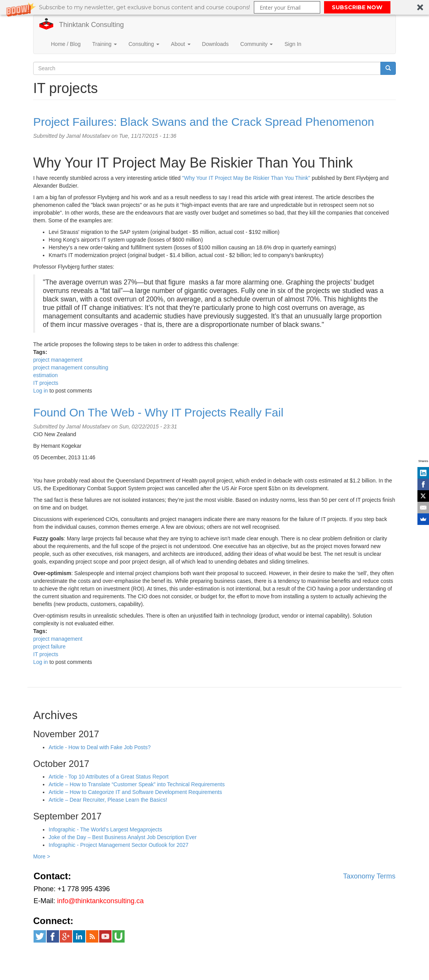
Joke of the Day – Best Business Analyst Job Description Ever (123, 837)
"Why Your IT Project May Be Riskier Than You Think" (246, 178)
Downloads (215, 44)
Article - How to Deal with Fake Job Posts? (100, 747)
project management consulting (71, 367)
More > (42, 856)
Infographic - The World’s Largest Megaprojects (105, 829)
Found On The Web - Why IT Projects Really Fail (158, 412)
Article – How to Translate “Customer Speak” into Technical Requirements (137, 784)
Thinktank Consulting (91, 25)
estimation (46, 375)
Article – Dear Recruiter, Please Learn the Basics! (108, 800)
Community (257, 44)
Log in (41, 391)
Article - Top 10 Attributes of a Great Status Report (109, 777)
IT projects (46, 383)
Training (105, 44)
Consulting (144, 44)
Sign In (293, 44)
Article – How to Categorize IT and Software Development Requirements (135, 792)
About (181, 44)
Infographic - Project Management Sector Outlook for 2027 (119, 845)
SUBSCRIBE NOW (357, 7)
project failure (49, 647)
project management (58, 360)
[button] (214, 7)
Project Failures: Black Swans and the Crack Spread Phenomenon (204, 122)
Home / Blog (66, 44)
